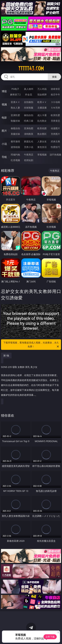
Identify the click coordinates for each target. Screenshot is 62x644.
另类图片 (55, 134)
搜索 (54, 77)
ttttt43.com (31, 68)
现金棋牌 (42, 94)
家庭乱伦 (29, 141)
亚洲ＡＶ (15, 102)
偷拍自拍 (29, 115)
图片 (4, 131)
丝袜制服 (29, 108)
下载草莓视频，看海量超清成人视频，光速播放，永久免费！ (31, 345)
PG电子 (15, 89)
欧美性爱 (55, 115)
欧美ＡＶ (42, 102)
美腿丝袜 (15, 134)
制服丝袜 (15, 121)
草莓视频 (42, 155)
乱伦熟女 (42, 121)
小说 (4, 144)
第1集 (6, 355)
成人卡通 (42, 115)
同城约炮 (15, 155)
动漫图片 (55, 128)
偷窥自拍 (15, 128)
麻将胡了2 (15, 94)
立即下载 (50, 637)
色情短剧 (29, 160)
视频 (4, 104)
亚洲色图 (29, 128)
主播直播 (42, 108)
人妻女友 (42, 141)
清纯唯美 (29, 134)
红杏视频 (15, 160)
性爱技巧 (55, 147)
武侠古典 (55, 141)
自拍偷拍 (29, 102)
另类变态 (55, 121)
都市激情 (15, 141)
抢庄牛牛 (55, 94)
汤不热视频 (55, 155)
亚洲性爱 (15, 115)
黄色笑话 (42, 147)
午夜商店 (29, 155)
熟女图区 (42, 134)
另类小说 (29, 147)
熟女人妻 (15, 108)
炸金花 (29, 94)
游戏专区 (55, 89)
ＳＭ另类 (55, 108)
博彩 (4, 91)
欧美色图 (42, 128)
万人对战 (42, 89)
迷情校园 (15, 147)
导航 (4, 157)
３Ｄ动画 (55, 102)
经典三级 (29, 121)
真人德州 (29, 89)
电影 (4, 118)
